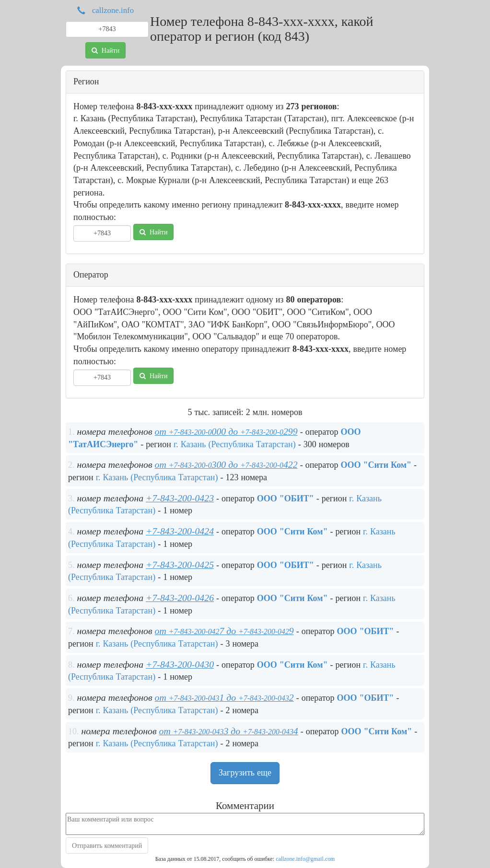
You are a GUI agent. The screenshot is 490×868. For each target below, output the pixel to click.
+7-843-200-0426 (180, 598)
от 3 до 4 (229, 731)
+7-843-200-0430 (180, 664)
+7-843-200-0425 (180, 565)
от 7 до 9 (224, 631)
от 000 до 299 (226, 431)
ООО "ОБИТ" (286, 498)
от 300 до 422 (226, 464)
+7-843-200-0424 (180, 531)
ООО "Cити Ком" (376, 465)
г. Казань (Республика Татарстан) (235, 444)
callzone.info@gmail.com (305, 859)
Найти (105, 50)
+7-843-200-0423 (180, 498)
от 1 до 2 (224, 697)
